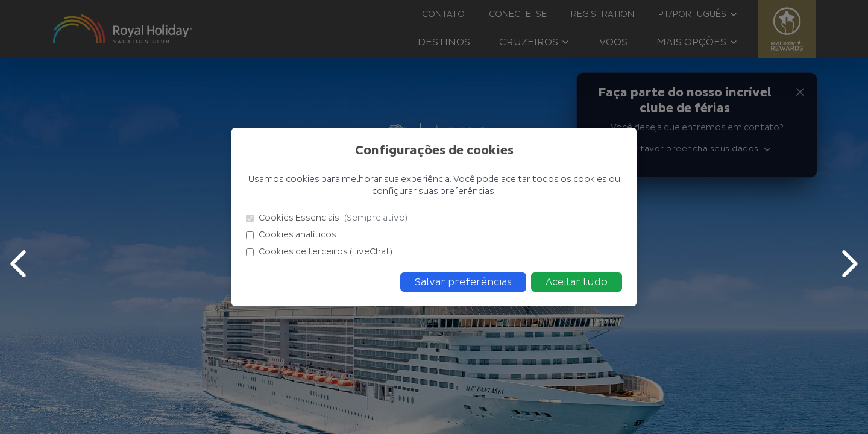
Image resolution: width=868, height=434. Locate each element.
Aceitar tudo (577, 282)
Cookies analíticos (291, 235)
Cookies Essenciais (327, 218)
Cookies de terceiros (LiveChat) (319, 252)
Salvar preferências (463, 282)
